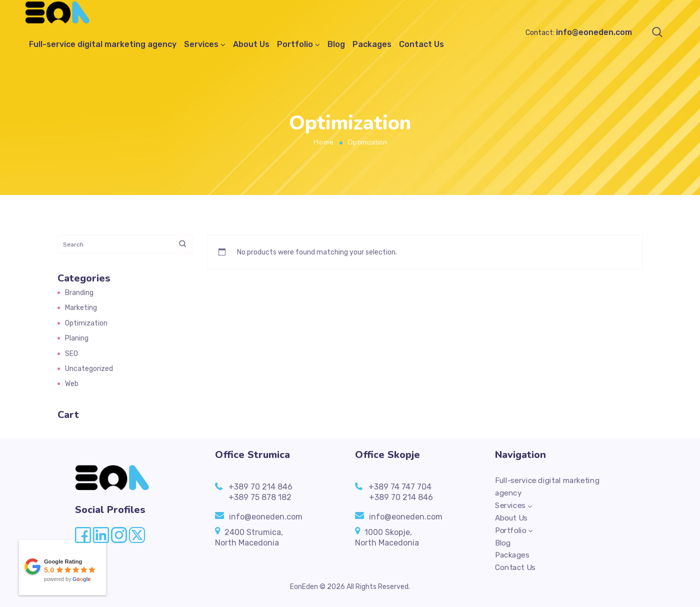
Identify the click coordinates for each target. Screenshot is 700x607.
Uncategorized (89, 369)
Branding (79, 293)
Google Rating (63, 561)
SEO (71, 354)
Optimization (86, 323)
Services (201, 45)
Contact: (579, 33)
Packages (372, 45)
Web (72, 384)
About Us (251, 45)
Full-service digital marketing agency (103, 45)
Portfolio (295, 45)
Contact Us (421, 45)
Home (324, 142)
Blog (336, 45)
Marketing (81, 308)
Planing (77, 338)
